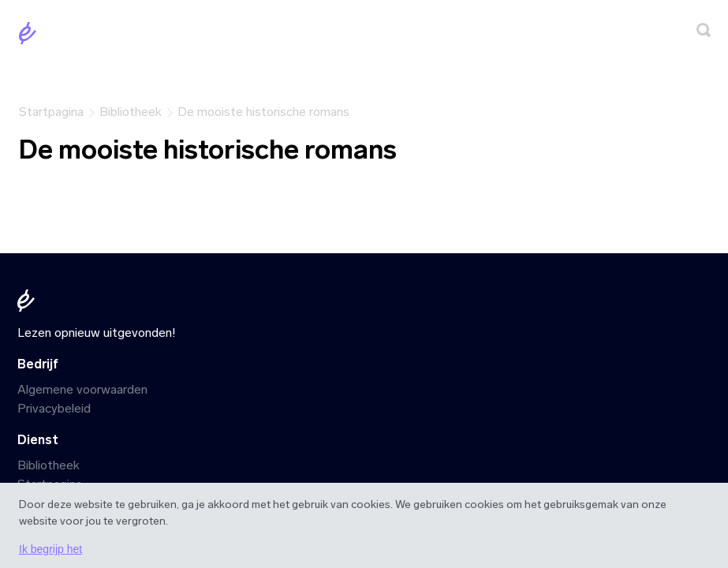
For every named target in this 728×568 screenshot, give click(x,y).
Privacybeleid (54, 408)
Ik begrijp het (50, 549)
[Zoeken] (704, 33)
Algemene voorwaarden (82, 389)
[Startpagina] (31, 36)
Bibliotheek (49, 465)
